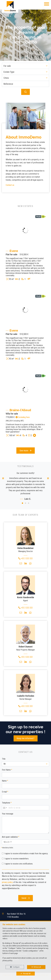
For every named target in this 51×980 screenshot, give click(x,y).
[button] (25, 66)
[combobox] (5, 808)
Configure (16, 967)
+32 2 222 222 (25, 559)
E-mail (5, 792)
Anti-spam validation (11, 837)
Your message (8, 814)
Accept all (27, 973)
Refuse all (37, 967)
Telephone (7, 803)
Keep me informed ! (26, 738)
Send (26, 898)
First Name (7, 770)
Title (4, 759)
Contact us (10, 185)
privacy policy (7, 882)
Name (5, 781)
